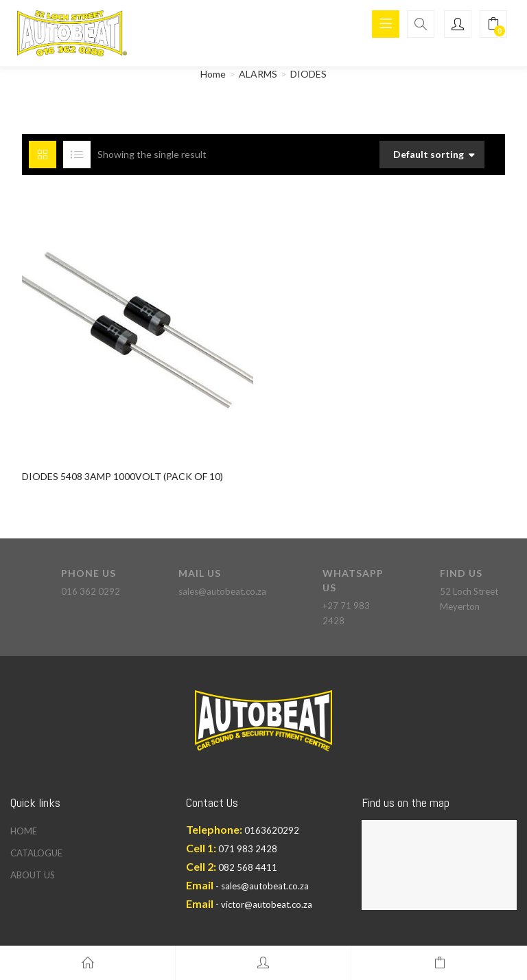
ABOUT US (33, 875)
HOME (24, 831)
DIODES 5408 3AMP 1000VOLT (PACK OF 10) (122, 476)
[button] (493, 24)
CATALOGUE (36, 853)
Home (213, 74)
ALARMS (258, 74)
